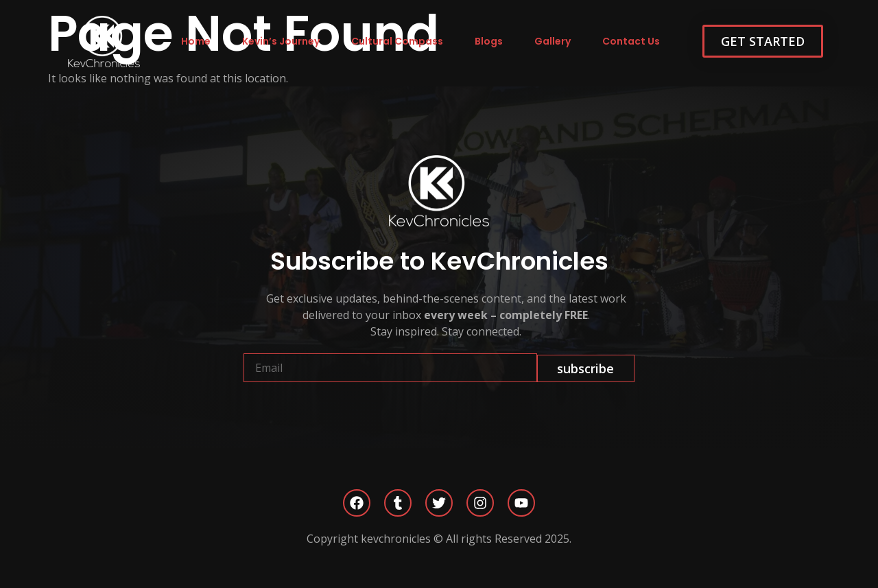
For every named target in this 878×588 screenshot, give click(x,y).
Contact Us (631, 41)
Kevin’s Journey (281, 41)
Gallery (553, 41)
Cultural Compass (397, 41)
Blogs (489, 41)
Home (196, 41)
